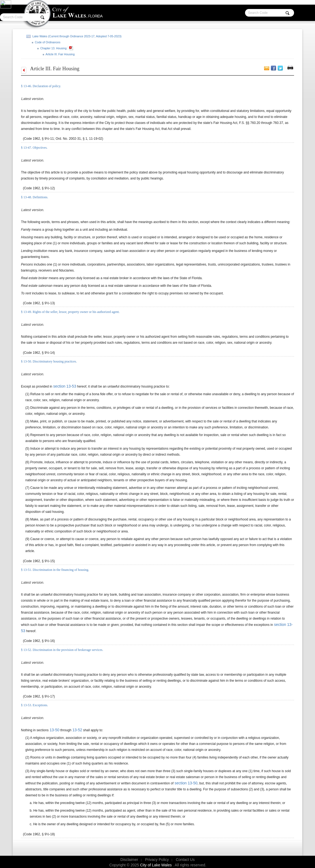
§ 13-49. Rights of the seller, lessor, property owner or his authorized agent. (70, 312)
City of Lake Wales (157, 865)
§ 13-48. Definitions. (35, 197)
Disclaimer (129, 860)
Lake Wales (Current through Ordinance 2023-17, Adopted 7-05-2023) (77, 36)
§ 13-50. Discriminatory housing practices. (49, 361)
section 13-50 (185, 783)
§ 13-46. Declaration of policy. (41, 86)
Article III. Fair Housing (60, 54)
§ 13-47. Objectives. (34, 148)
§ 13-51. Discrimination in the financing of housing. (55, 570)
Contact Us (185, 860)
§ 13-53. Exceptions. (34, 705)
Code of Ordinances (47, 42)
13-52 (77, 730)
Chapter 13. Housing (53, 48)
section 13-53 (64, 386)
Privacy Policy (157, 860)
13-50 (54, 730)
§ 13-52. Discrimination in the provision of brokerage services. (62, 650)
